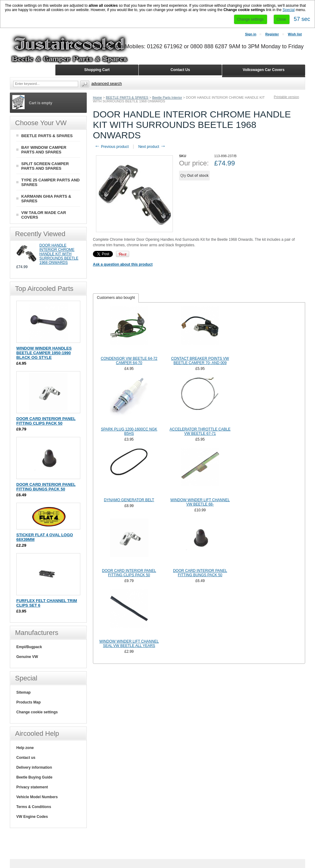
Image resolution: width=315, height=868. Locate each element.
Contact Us (180, 70)
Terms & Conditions (34, 807)
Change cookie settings (37, 712)
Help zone (25, 748)
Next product (152, 147)
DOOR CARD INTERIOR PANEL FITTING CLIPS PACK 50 (129, 573)
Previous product (112, 147)
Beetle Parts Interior (167, 97)
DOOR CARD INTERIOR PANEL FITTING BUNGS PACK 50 (200, 573)
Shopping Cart (97, 70)
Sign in (251, 34)
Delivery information (34, 767)
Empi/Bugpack (29, 647)
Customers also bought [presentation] (116, 298)
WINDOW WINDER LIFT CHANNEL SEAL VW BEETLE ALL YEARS (129, 644)
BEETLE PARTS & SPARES (127, 97)
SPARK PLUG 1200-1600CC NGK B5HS (129, 431)
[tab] (116, 298)
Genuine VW (27, 657)
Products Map (28, 702)
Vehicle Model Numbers (37, 797)
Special (288, 10)
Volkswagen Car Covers (264, 70)
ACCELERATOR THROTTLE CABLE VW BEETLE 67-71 (200, 431)
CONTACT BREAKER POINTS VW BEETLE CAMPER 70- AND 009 (200, 361)
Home (97, 97)
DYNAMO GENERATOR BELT (129, 500)
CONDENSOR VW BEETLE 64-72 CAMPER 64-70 (129, 361)
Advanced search (107, 83)
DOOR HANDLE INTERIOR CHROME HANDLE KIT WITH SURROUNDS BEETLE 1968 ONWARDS (59, 254)
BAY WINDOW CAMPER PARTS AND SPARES (44, 150)
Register (272, 34)
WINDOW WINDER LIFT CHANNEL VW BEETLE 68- (200, 502)
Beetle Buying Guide (34, 777)
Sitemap (24, 692)
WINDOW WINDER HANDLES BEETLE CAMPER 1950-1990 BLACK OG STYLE (44, 353)
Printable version (286, 97)
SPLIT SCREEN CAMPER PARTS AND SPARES (45, 166)
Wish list (295, 34)
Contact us (26, 758)
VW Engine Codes (32, 817)
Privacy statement (32, 787)
